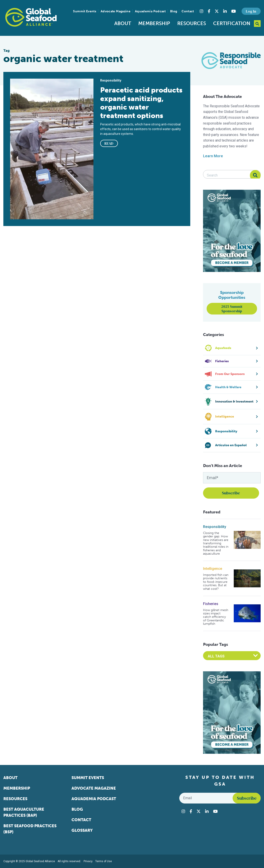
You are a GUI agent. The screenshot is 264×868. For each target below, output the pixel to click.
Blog (174, 11)
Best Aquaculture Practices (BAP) (24, 812)
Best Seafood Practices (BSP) (30, 829)
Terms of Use (104, 861)
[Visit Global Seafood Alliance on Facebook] (209, 11)
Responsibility (215, 527)
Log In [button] (251, 11)
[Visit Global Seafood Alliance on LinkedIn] (225, 11)
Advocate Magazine (116, 11)
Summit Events (85, 11)
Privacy (88, 861)
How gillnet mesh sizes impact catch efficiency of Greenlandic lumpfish (216, 617)
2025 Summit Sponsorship (232, 309)
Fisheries (211, 604)
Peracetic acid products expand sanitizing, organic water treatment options (141, 103)
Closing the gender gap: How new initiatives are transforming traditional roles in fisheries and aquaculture (216, 543)
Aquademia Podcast (150, 11)
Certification (232, 23)
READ (109, 143)
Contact (188, 11)
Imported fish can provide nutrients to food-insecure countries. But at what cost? (216, 582)
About (123, 23)
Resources (192, 23)
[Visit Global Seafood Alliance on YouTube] (234, 11)
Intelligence (213, 569)
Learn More (213, 156)
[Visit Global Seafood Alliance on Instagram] (201, 11)
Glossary (82, 830)
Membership (154, 23)
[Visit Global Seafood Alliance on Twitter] (217, 11)
